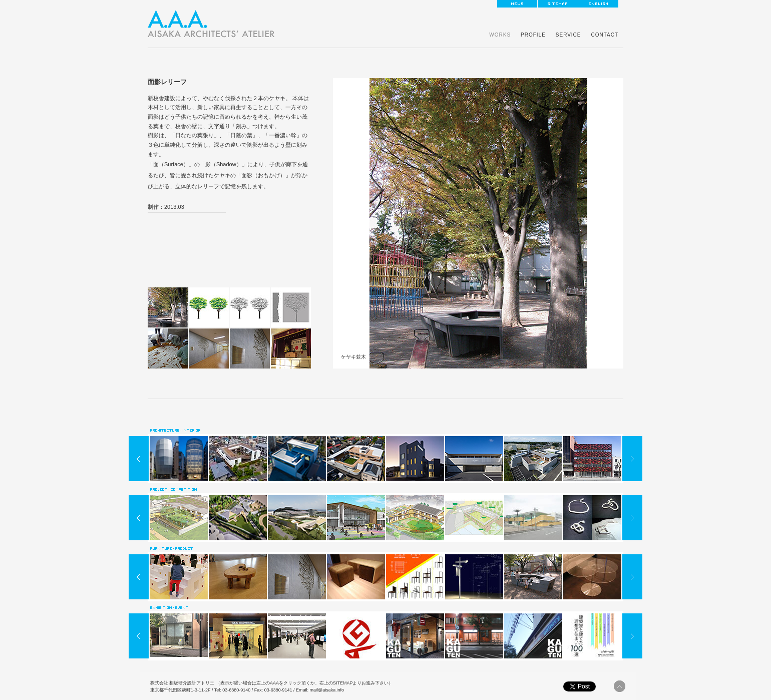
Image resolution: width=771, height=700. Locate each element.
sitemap (558, 4)
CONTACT (605, 35)
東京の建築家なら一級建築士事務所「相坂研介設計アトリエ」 (212, 24)
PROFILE (533, 35)
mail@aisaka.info (327, 690)
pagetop (620, 686)
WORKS (500, 35)
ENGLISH (598, 4)
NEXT (632, 459)
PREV (139, 459)
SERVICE (568, 35)
